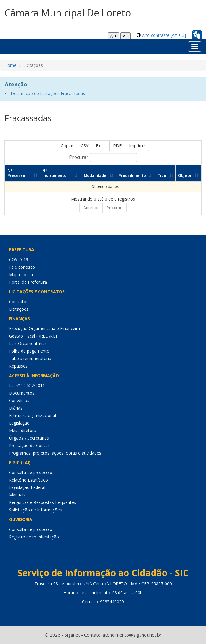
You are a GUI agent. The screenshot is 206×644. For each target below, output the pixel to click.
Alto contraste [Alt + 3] (164, 35)
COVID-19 (19, 259)
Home (10, 65)
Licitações (19, 309)
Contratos (19, 301)
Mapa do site (22, 274)
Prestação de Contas (29, 445)
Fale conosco (22, 267)
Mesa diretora (23, 430)
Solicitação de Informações (35, 510)
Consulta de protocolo (31, 472)
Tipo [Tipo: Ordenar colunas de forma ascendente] (160, 176)
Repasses (18, 366)
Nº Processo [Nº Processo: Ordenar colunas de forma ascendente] (16, 173)
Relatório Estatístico (28, 480)
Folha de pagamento (29, 351)
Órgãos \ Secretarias (29, 438)
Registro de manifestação (34, 537)
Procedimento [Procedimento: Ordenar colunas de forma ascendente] (128, 176)
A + (113, 36)
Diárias (16, 408)
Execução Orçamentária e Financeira (44, 328)
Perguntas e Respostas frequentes (43, 502)
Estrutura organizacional (32, 415)
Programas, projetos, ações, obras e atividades (55, 453)
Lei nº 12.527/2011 (27, 385)
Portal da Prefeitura (28, 282)
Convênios (19, 400)
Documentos (22, 393)
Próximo (115, 208)
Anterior (91, 208)
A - (125, 36)
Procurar (103, 157)
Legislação (19, 423)
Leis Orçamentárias (28, 343)
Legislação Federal (27, 487)
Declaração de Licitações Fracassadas (48, 93)
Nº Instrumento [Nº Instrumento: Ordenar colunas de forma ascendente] (51, 173)
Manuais (17, 495)
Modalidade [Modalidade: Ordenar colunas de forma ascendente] (89, 176)
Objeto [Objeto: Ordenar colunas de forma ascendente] (184, 176)
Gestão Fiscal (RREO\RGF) (34, 336)
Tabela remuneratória (30, 358)
